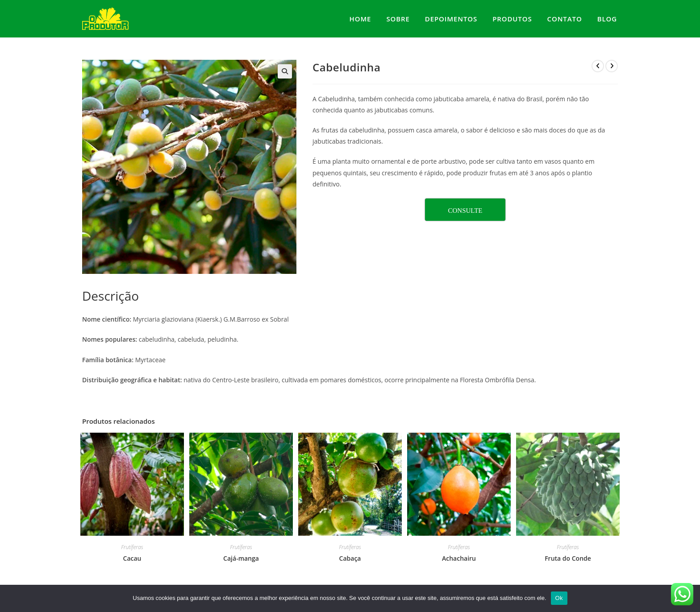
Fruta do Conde (568, 558)
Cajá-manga (241, 558)
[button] (285, 71)
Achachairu (459, 558)
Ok (559, 598)
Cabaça (350, 558)
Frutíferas (132, 547)
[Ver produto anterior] (598, 66)
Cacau (132, 558)
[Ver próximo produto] (612, 66)
